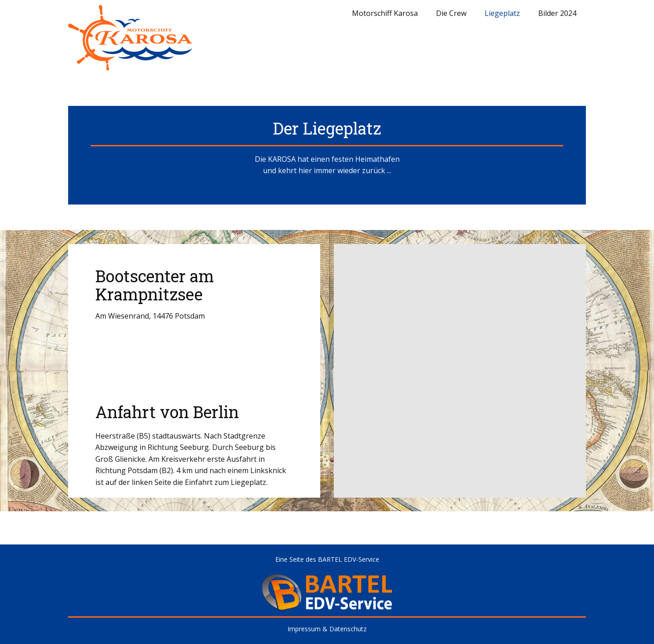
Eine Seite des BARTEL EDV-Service (327, 559)
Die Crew (451, 13)
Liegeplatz (502, 13)
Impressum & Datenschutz (327, 629)
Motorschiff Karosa (385, 13)
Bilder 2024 (557, 13)
